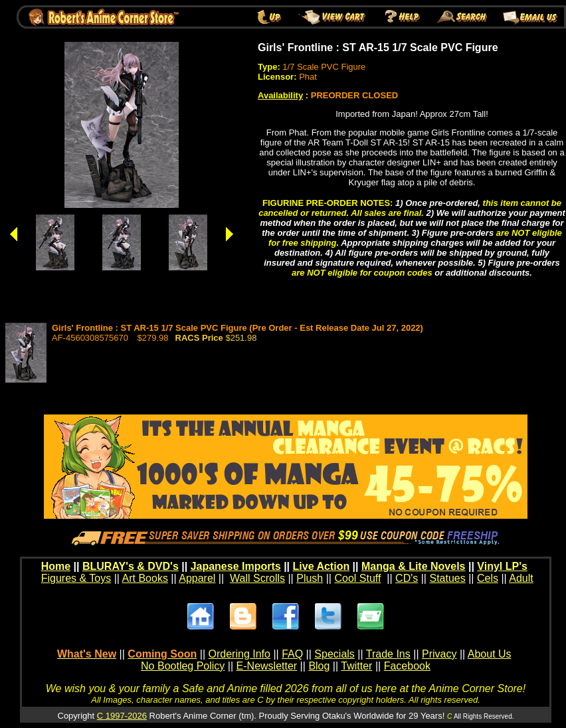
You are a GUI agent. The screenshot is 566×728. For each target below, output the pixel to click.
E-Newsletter (267, 666)
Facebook (407, 666)
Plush (310, 578)
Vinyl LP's (502, 566)
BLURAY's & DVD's (131, 566)
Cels (488, 578)
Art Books (145, 578)
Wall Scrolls (257, 578)
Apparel (197, 578)
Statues (447, 578)
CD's (407, 578)
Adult (521, 578)
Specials (334, 654)
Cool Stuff (357, 578)
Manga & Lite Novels (413, 566)
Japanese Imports (236, 566)
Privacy (439, 654)
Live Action (322, 566)
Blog (319, 666)
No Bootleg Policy (183, 666)
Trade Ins (388, 654)
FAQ (292, 654)
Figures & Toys (76, 578)
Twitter (356, 666)
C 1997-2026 (122, 716)
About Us (490, 654)
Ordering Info (239, 654)
